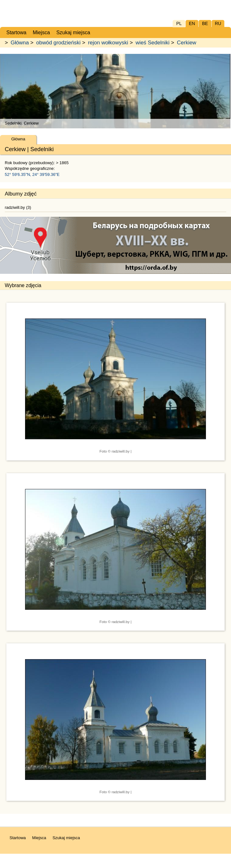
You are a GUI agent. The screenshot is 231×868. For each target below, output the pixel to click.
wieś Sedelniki (152, 43)
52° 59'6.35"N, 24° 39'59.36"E (32, 174)
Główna (20, 43)
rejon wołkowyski (108, 43)
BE (205, 23)
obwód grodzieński (58, 43)
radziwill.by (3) (18, 207)
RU (218, 23)
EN (192, 23)
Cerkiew (187, 43)
